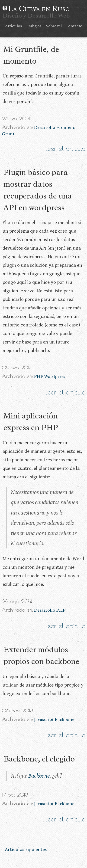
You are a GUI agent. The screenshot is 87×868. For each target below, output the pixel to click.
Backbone (64, 720)
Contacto (74, 26)
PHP (39, 376)
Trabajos (34, 26)
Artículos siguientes (26, 849)
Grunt (8, 134)
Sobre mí (54, 26)
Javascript (44, 720)
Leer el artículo (65, 148)
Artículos (14, 26)
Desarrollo (45, 127)
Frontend (66, 127)
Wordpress (55, 376)
